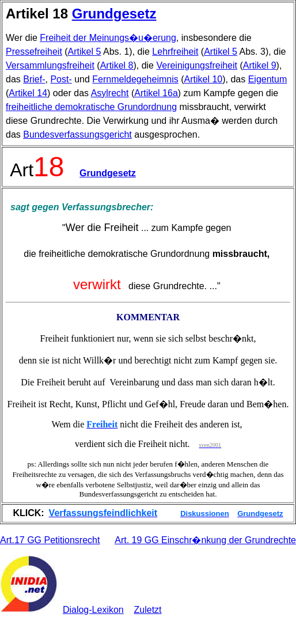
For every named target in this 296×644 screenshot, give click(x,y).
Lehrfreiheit (175, 52)
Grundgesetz (114, 14)
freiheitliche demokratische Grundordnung (91, 107)
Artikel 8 (117, 65)
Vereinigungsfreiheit (197, 65)
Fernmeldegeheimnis (135, 79)
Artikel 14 (28, 93)
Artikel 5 (85, 52)
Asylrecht (110, 93)
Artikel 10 (204, 79)
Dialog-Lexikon (93, 610)
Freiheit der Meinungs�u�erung (108, 38)
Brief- (34, 79)
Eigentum (268, 79)
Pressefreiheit (34, 52)
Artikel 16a (156, 93)
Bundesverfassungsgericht (77, 135)
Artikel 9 (260, 65)
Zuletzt (148, 610)
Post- (61, 79)
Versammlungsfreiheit (50, 65)
